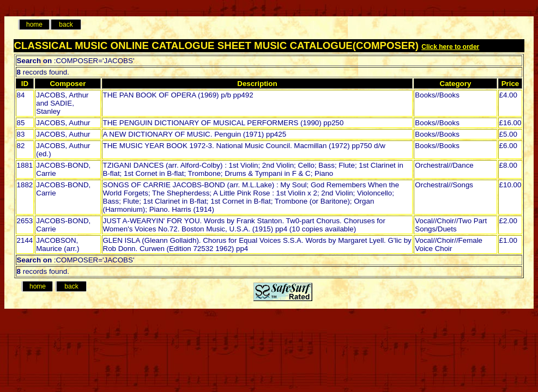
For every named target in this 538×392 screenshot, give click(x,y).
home (34, 24)
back (66, 24)
